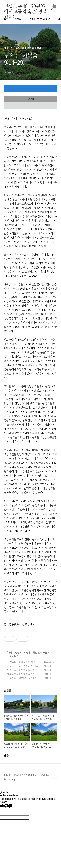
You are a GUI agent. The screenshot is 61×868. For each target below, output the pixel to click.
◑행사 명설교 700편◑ (19, 652)
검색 (47, 7)
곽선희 (18, 19)
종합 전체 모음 (40, 652)
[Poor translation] (8, 806)
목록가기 (31, 99)
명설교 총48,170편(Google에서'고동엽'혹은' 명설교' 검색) (30, 7)
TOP (54, 776)
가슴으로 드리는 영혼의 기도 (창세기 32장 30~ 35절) (24, 668)
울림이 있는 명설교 (40, 19)
